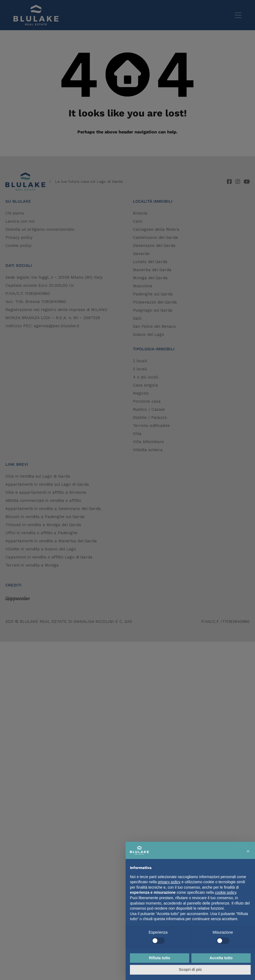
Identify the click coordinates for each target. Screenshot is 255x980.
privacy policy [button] (169, 882)
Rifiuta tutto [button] (160, 958)
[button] (248, 850)
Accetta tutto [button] (221, 958)
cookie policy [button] (225, 892)
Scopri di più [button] (190, 969)
